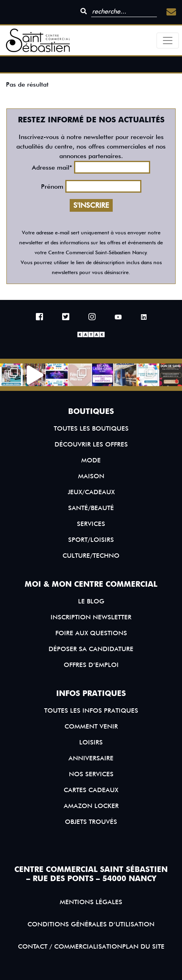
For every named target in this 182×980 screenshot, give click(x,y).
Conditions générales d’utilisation (91, 924)
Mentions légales (91, 902)
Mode (91, 460)
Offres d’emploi (91, 665)
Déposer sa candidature (91, 649)
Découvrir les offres (91, 444)
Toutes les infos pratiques (91, 710)
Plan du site (143, 946)
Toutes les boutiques (91, 428)
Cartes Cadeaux (91, 790)
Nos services (91, 774)
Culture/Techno (91, 556)
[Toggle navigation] (168, 41)
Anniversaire (91, 758)
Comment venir (91, 726)
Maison (91, 476)
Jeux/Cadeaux (91, 492)
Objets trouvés (91, 822)
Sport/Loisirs (91, 540)
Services (91, 524)
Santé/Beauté (91, 508)
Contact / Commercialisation (70, 946)
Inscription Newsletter (91, 617)
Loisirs (91, 742)
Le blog (91, 601)
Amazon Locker (91, 806)
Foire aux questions (91, 633)
